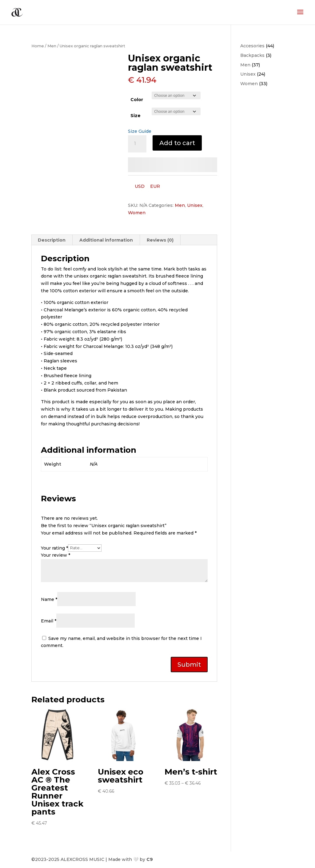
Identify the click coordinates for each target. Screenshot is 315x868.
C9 (150, 859)
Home (38, 46)
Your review (56, 555)
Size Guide (140, 131)
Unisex (195, 205)
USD (140, 186)
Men (52, 46)
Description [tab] (52, 240)
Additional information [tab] (106, 240)
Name (49, 599)
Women (137, 213)
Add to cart (177, 143)
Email (49, 621)
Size (136, 116)
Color (137, 100)
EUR (155, 186)
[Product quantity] (137, 144)
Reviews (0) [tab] (160, 240)
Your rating (54, 548)
